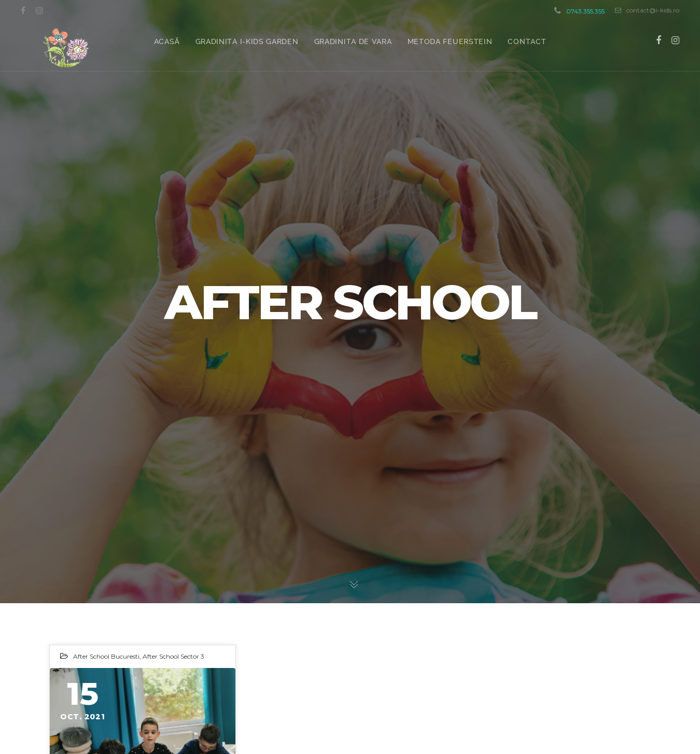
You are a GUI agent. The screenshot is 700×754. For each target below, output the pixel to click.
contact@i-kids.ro (647, 10)
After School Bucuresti (106, 656)
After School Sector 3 (173, 656)
